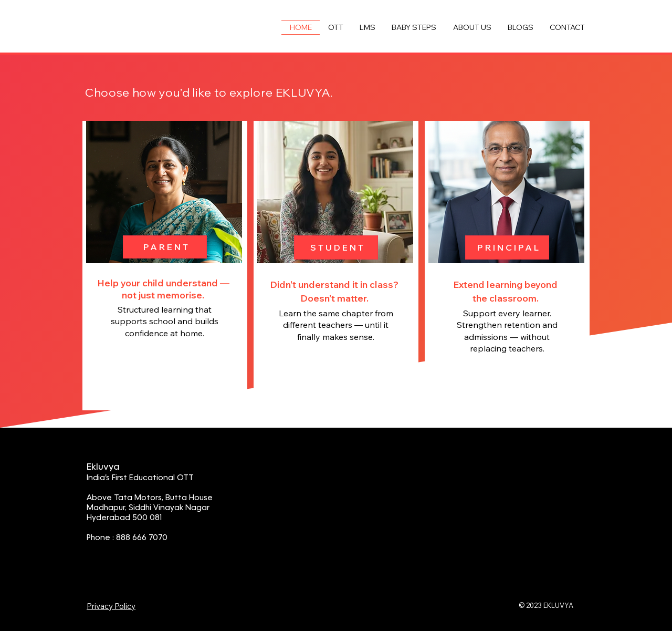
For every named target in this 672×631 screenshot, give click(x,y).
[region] (165, 266)
